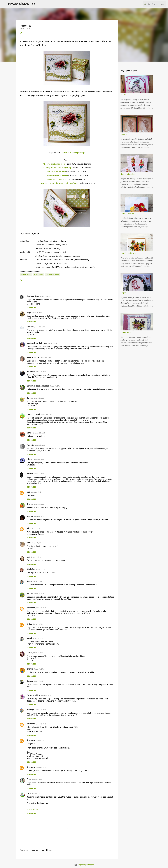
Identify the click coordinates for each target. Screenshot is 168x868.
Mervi (29, 638)
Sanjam (123, 293)
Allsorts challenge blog (54, 164)
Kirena (30, 504)
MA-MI (30, 593)
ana (28, 492)
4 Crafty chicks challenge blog (57, 168)
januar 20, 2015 (45, 296)
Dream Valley (32, 809)
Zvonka (30, 669)
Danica (30, 398)
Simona (30, 681)
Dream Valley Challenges (57, 179)
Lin (28, 793)
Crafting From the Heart (57, 172)
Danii (29, 543)
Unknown (31, 608)
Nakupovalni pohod (128, 174)
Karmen (30, 433)
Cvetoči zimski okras (128, 253)
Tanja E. (30, 445)
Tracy (29, 652)
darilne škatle (26, 274)
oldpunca (31, 372)
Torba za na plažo (127, 214)
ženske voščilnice (52, 274)
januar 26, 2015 (41, 767)
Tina (29, 779)
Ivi (28, 528)
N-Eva (29, 624)
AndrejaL (31, 709)
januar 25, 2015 (41, 710)
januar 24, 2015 (39, 669)
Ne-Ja (29, 581)
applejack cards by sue (37, 343)
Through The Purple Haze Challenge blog (58, 183)
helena (30, 516)
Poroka (123, 95)
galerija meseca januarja (73, 153)
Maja (29, 312)
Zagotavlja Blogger (84, 865)
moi (28, 557)
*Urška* (30, 327)
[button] (21, 33)
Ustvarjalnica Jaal (22, 4)
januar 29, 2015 (35, 793)
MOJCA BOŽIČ (33, 357)
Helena (30, 473)
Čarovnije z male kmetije (38, 386)
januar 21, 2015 (39, 459)
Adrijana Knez (33, 296)
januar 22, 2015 (38, 638)
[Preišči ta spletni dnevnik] (154, 4)
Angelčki (124, 134)
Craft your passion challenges (57, 176)
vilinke (30, 459)
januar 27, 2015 (37, 779)
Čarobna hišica (33, 695)
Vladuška (31, 569)
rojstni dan (39, 274)
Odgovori (31, 308)
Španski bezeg (126, 332)
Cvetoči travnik (33, 414)
